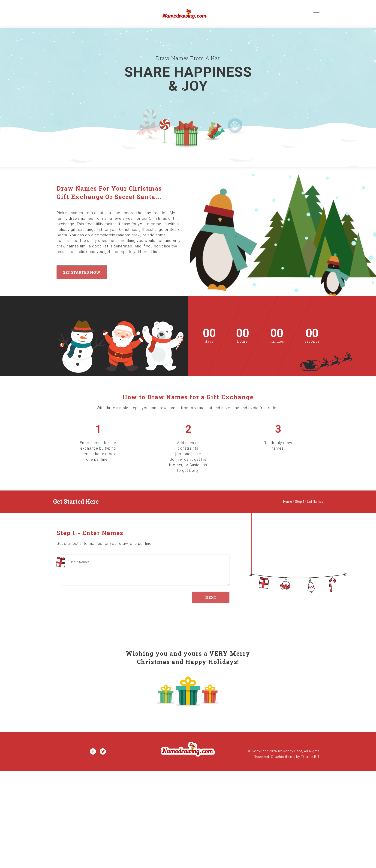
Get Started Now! (82, 272)
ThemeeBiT (310, 757)
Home (288, 502)
